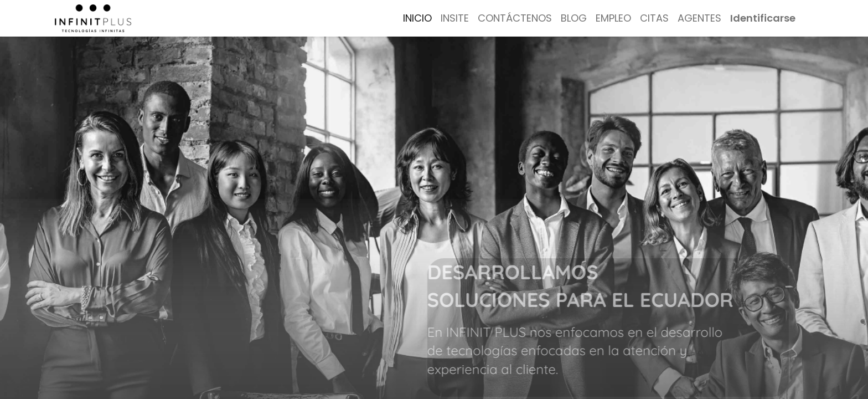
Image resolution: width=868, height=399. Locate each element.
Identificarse (763, 18)
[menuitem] (417, 18)
